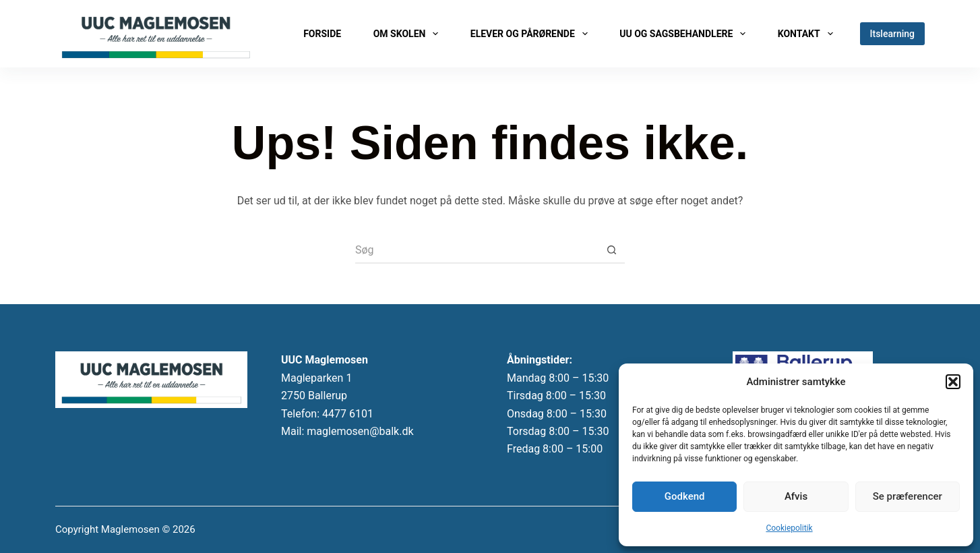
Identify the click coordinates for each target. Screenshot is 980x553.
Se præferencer (908, 496)
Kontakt (808, 34)
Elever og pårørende (532, 34)
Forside (322, 34)
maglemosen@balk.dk (360, 431)
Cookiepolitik (789, 528)
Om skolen (408, 34)
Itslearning (893, 34)
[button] (953, 382)
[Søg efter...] (477, 250)
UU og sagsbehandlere (685, 34)
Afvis (796, 496)
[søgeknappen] (611, 250)
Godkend (685, 496)
